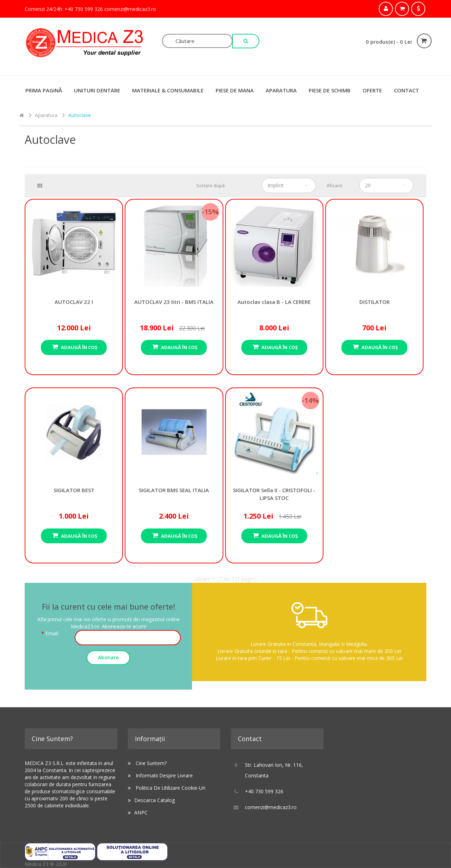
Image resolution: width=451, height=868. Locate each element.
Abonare (108, 657)
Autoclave (80, 115)
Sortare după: (211, 185)
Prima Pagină (44, 90)
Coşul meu (402, 9)
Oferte (372, 90)
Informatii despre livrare (164, 775)
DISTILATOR (374, 243)
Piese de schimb (330, 90)
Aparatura (281, 90)
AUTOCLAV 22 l (74, 243)
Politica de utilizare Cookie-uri (171, 788)
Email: (52, 633)
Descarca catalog (155, 800)
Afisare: (335, 185)
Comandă (418, 9)
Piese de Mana (235, 90)
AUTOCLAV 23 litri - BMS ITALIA (174, 243)
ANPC (141, 812)
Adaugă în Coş (79, 347)
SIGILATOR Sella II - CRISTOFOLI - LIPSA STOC (274, 432)
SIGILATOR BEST (74, 432)
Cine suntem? (151, 763)
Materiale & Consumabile (168, 90)
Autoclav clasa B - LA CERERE (274, 243)
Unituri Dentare (97, 90)
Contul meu (386, 9)
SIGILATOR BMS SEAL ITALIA (174, 432)
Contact (406, 90)
